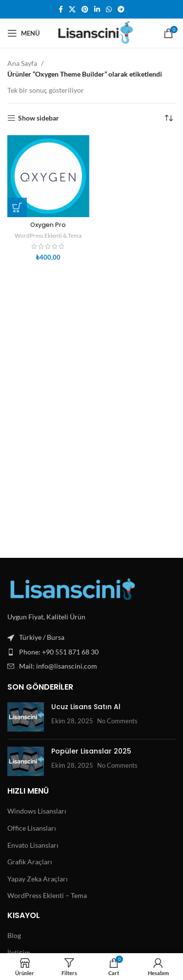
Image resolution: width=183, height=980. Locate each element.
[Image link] (73, 589)
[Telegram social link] (121, 10)
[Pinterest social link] (85, 10)
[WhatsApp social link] (109, 10)
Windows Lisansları (37, 811)
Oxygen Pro (48, 225)
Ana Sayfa (22, 63)
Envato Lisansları (33, 845)
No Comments (117, 721)
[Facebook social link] (61, 10)
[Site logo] (93, 32)
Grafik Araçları (30, 862)
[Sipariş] (168, 118)
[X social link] (72, 10)
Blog (14, 935)
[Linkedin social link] (97, 10)
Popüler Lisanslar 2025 (91, 751)
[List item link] (91, 652)
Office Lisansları (32, 828)
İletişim (19, 952)
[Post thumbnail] (26, 717)
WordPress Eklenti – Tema (47, 895)
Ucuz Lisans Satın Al (86, 707)
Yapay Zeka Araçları (38, 879)
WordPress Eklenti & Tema (48, 235)
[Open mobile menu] (23, 33)
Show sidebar (39, 118)
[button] (17, 207)
